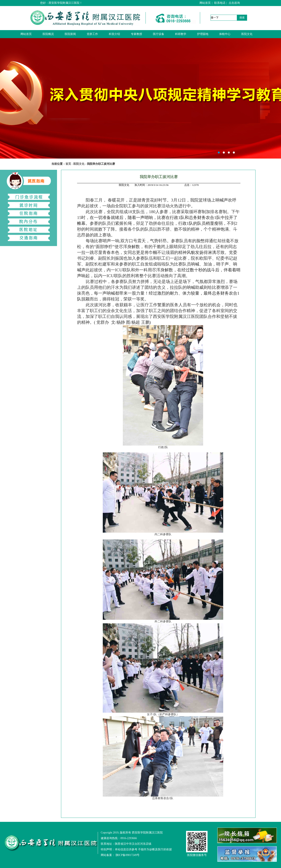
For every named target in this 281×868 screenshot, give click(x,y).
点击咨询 (234, 3)
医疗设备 (159, 34)
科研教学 (181, 34)
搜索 (242, 18)
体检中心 (225, 34)
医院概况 (48, 34)
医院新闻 (70, 34)
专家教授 (136, 34)
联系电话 (220, 3)
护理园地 (203, 34)
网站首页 (205, 3)
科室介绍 (114, 34)
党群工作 (92, 34)
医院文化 (247, 34)
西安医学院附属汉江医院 (140, 98)
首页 (68, 164)
